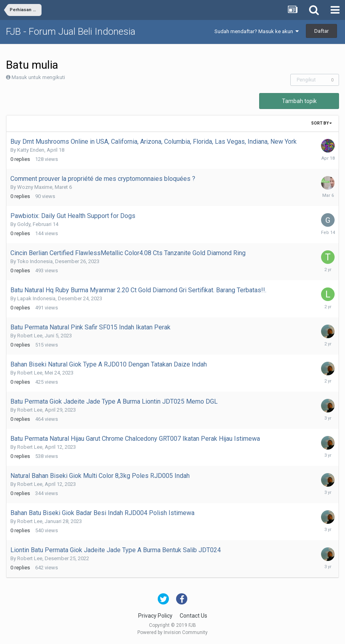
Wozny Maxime (35, 187)
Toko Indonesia (35, 261)
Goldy (24, 224)
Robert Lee (30, 336)
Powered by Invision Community (172, 632)
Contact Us (193, 616)
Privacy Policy (155, 616)
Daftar (321, 31)
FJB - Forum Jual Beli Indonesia (71, 32)
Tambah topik (299, 101)
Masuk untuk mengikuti (38, 77)
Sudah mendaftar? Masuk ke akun (257, 31)
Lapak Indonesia (36, 298)
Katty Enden (31, 150)
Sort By (321, 123)
